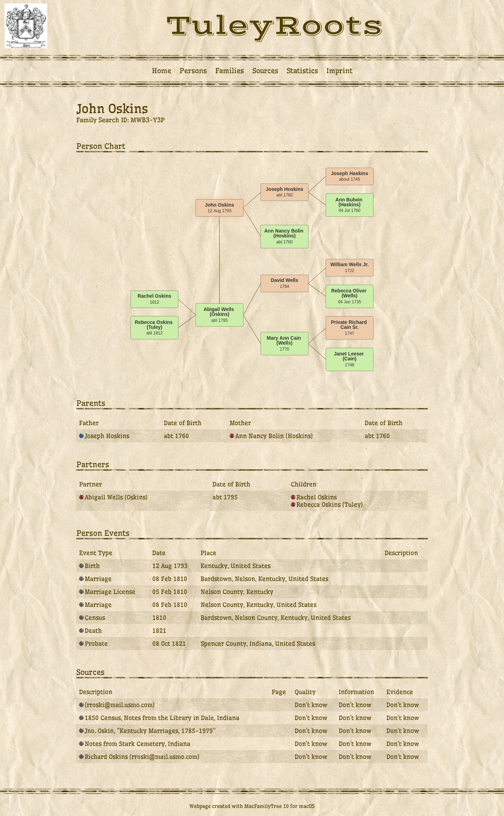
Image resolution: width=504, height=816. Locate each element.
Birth (89, 566)
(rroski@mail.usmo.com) (117, 705)
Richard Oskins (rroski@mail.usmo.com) (139, 757)
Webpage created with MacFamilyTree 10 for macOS (252, 806)
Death (90, 631)
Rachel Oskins (314, 497)
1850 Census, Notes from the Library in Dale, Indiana (159, 718)
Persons (193, 71)
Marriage (95, 579)
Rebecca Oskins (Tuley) (327, 504)
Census (92, 618)
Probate (93, 644)
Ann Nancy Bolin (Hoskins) (271, 436)
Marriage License (107, 592)
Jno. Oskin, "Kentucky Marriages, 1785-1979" (147, 731)
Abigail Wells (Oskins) (113, 497)
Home (162, 71)
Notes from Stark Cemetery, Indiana (135, 744)
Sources (265, 71)
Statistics (302, 71)
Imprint (339, 71)
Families (230, 71)
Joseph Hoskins (104, 436)
